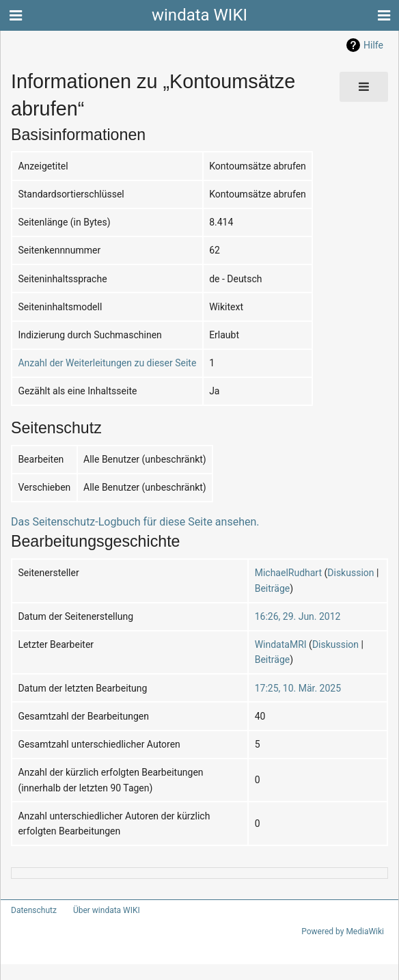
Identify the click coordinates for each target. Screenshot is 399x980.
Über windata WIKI (100, 910)
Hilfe (374, 45)
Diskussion (345, 572)
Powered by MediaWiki (345, 931)
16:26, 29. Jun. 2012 (295, 616)
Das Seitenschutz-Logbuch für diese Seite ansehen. (123, 522)
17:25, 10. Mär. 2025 (296, 688)
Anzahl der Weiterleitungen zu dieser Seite (99, 363)
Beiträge (272, 588)
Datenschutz (31, 910)
